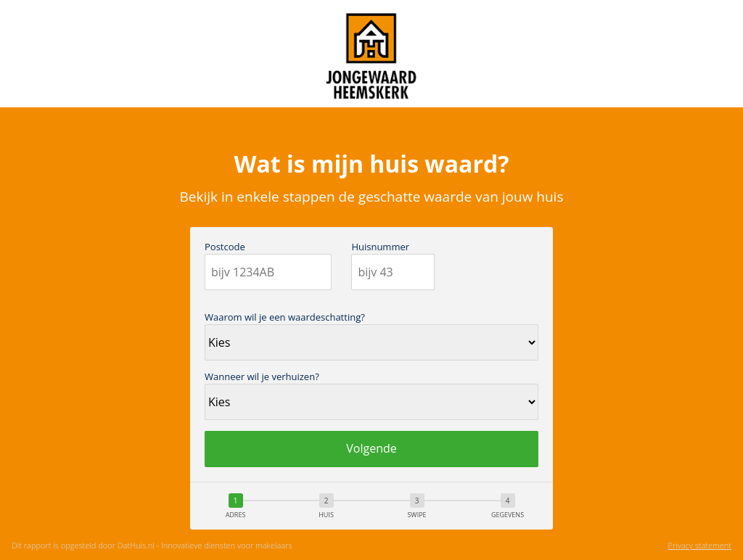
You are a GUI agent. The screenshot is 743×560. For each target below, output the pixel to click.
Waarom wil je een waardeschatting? (285, 317)
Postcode (225, 247)
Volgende (371, 448)
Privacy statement (699, 546)
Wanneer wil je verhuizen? (262, 377)
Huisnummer (380, 247)
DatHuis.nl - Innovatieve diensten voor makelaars (205, 545)
